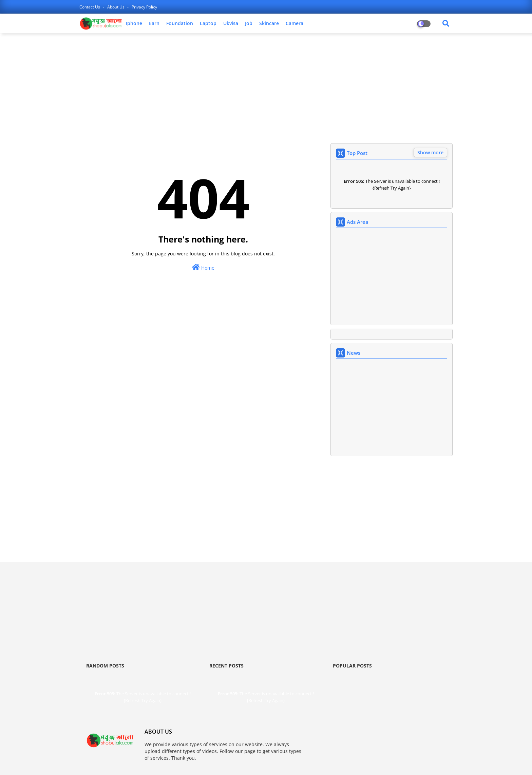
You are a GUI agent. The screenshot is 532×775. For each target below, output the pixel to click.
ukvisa (231, 23)
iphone (134, 23)
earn (154, 23)
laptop (208, 23)
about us (116, 7)
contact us (90, 7)
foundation (180, 23)
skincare (269, 23)
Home (203, 267)
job (249, 23)
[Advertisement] (266, 87)
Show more (430, 152)
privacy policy (144, 7)
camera (294, 23)
